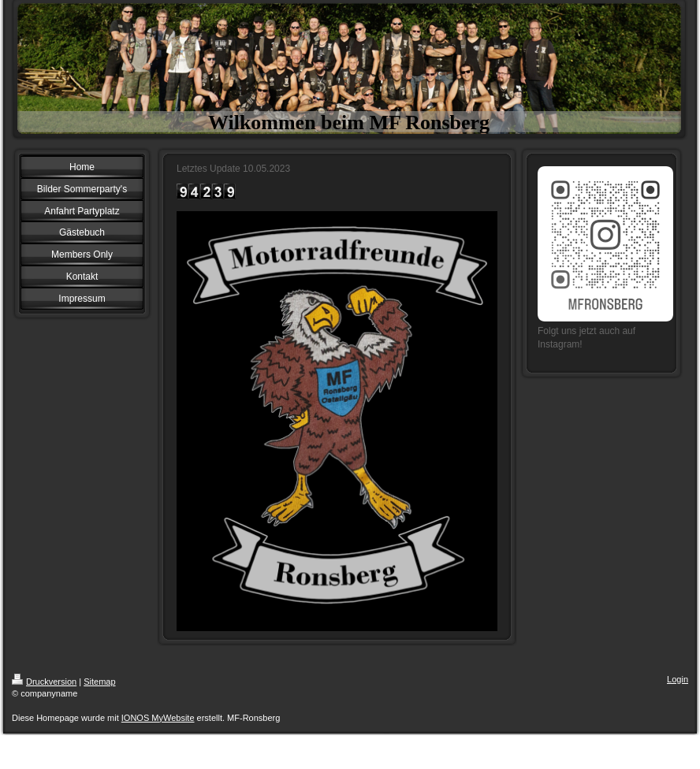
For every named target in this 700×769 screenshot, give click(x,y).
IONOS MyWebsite (158, 718)
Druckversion (44, 682)
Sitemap (99, 682)
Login (678, 679)
